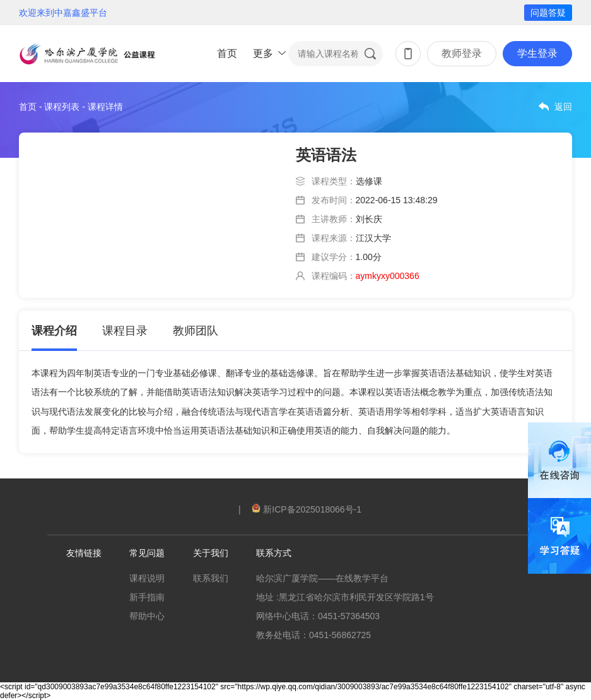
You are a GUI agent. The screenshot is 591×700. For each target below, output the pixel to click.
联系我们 (211, 578)
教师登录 (462, 53)
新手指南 (147, 597)
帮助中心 (147, 616)
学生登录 (537, 53)
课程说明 (147, 578)
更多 (263, 53)
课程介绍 (54, 331)
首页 (227, 53)
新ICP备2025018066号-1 (307, 509)
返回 (563, 107)
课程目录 (125, 331)
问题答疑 (548, 13)
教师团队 (196, 331)
